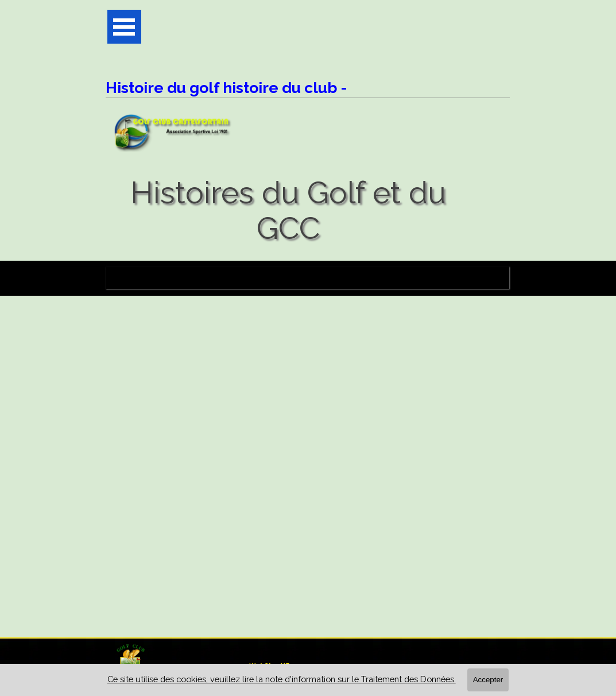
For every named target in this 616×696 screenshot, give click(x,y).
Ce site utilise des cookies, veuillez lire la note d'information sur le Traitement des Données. (282, 679)
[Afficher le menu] (124, 27)
